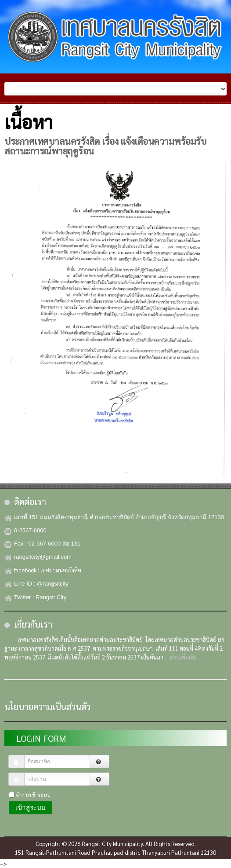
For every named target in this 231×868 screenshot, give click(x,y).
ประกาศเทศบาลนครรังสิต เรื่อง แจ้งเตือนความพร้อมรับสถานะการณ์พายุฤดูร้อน (105, 146)
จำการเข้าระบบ (33, 795)
